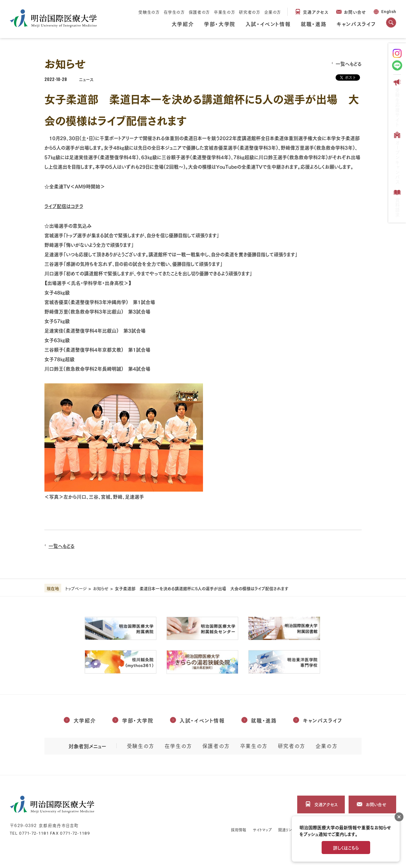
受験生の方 (149, 12)
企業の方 (273, 12)
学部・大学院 (220, 24)
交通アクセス (316, 12)
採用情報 (239, 830)
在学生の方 (174, 12)
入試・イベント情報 (268, 24)
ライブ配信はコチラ (64, 206)
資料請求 (397, 203)
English (384, 13)
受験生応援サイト (397, 103)
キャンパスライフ (356, 24)
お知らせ (101, 588)
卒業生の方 (224, 12)
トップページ (76, 588)
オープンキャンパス (397, 158)
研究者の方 (249, 12)
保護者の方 (199, 12)
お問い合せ (355, 12)
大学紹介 (183, 24)
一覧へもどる (349, 63)
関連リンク (287, 830)
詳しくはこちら (346, 848)
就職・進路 (314, 24)
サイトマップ (262, 830)
